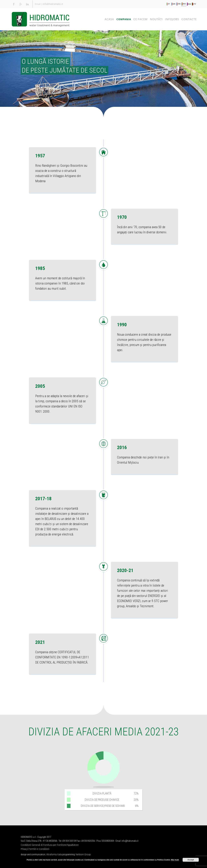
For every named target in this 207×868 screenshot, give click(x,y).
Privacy (24, 849)
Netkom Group (83, 854)
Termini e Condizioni (39, 849)
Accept (191, 860)
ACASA (109, 19)
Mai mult (175, 860)
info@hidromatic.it (53, 4)
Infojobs (172, 19)
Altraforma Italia (54, 854)
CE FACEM (140, 19)
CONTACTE (189, 19)
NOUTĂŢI (156, 19)
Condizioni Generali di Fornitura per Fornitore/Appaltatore (50, 845)
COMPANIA (124, 19)
